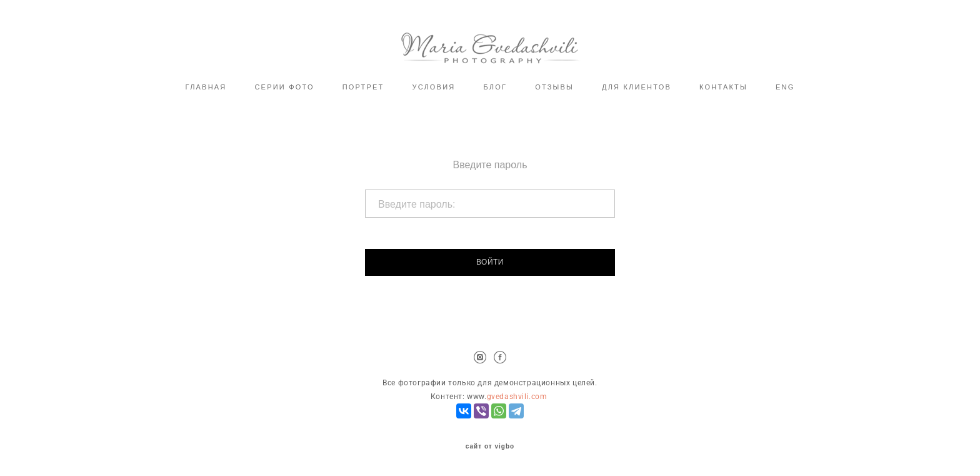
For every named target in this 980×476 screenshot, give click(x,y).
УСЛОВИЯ (433, 87)
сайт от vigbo (490, 447)
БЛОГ (495, 87)
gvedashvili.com (517, 397)
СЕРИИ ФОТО (284, 87)
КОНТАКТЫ (723, 87)
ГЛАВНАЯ (206, 87)
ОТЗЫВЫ (554, 87)
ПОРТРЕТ (363, 87)
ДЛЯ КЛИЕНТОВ (637, 87)
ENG (785, 87)
